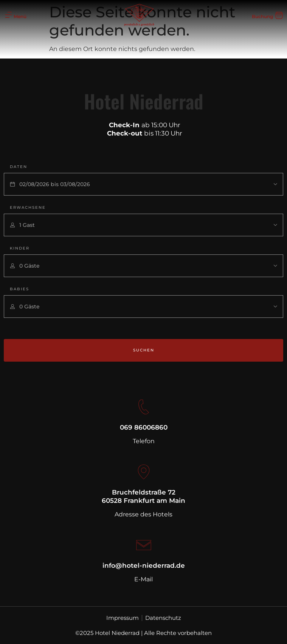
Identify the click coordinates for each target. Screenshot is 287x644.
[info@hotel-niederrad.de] (144, 545)
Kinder (20, 248)
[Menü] (8, 15)
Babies (19, 289)
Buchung (262, 16)
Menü (20, 16)
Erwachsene (28, 207)
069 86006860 (144, 427)
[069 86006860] (144, 407)
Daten (19, 167)
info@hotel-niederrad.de (144, 565)
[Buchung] (279, 15)
